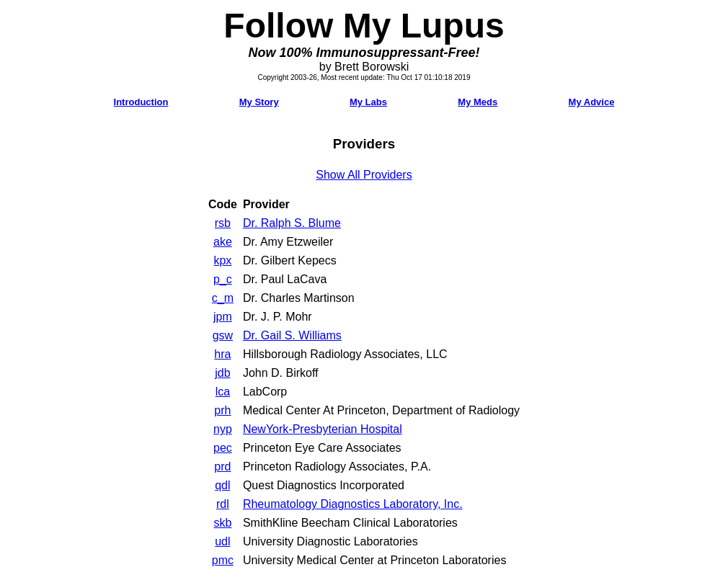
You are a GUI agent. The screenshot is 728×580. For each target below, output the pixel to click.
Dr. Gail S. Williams (292, 335)
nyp (223, 429)
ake (223, 242)
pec (223, 448)
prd (222, 467)
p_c (223, 279)
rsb (223, 223)
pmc (223, 560)
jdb (222, 373)
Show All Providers (364, 175)
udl (222, 541)
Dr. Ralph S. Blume (292, 223)
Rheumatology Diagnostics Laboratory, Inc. (353, 504)
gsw (223, 335)
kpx (222, 260)
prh (222, 410)
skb (222, 523)
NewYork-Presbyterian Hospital (323, 429)
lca (223, 392)
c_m (223, 298)
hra (222, 354)
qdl (222, 485)
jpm (223, 317)
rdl (223, 504)
